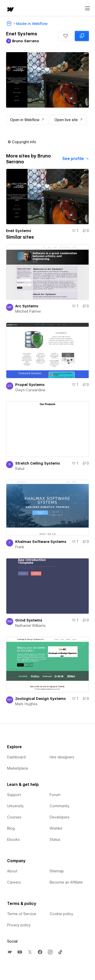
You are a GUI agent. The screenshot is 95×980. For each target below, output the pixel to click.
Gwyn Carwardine (30, 390)
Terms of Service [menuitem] (22, 914)
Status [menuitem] (55, 840)
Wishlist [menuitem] (56, 828)
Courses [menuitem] (14, 817)
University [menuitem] (15, 806)
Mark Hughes (26, 704)
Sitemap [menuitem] (57, 871)
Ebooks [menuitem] (13, 840)
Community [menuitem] (60, 806)
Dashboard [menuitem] (16, 757)
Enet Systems (19, 231)
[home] (10, 10)
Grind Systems (29, 620)
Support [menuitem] (14, 795)
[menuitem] (10, 952)
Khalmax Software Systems (41, 542)
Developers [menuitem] (60, 817)
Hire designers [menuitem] (62, 757)
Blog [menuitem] (11, 828)
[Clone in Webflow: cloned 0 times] (82, 36)
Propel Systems (30, 385)
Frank (20, 547)
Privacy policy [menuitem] (19, 925)
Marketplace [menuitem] (18, 768)
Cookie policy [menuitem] (61, 914)
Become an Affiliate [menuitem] (66, 882)
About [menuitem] (12, 871)
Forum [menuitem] (55, 795)
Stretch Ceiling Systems (38, 463)
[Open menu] (87, 8)
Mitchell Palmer (28, 311)
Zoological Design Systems (41, 699)
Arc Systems (27, 306)
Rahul (20, 469)
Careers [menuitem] (14, 882)
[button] (66, 36)
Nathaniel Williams (30, 626)
